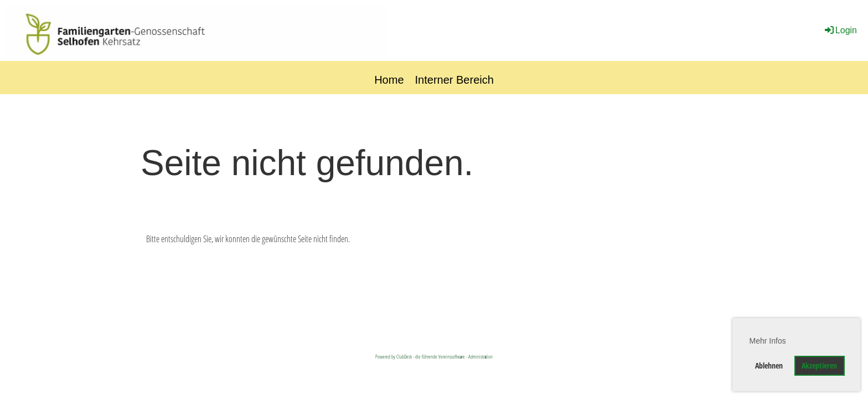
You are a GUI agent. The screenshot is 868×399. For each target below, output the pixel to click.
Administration (480, 357)
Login (840, 30)
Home (389, 80)
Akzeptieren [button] (819, 365)
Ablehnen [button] (769, 365)
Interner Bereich (454, 80)
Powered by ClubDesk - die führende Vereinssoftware (420, 357)
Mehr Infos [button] (768, 341)
